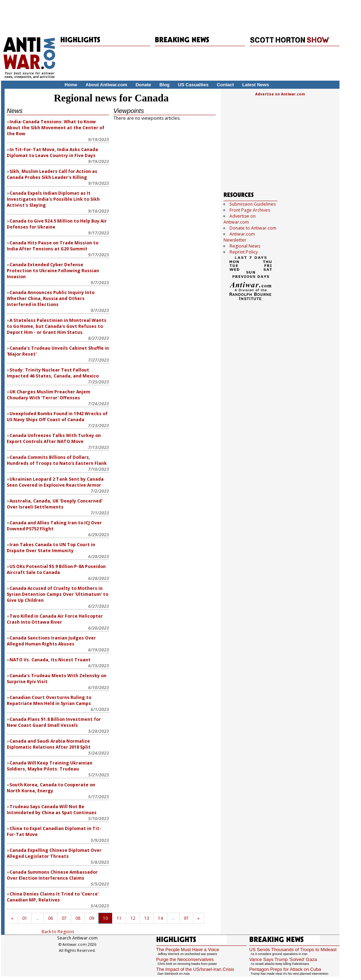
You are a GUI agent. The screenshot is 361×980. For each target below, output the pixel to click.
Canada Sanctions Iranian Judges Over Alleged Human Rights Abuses (51, 641)
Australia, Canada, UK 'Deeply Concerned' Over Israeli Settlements (55, 504)
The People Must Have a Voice (188, 950)
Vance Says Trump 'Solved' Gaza (283, 959)
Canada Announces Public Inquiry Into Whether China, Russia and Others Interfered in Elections (51, 298)
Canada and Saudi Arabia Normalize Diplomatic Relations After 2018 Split (49, 744)
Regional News (245, 246)
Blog (164, 85)
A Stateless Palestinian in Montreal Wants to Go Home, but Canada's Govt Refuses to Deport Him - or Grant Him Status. (57, 326)
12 (133, 918)
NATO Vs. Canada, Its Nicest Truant (50, 660)
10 (105, 918)
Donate (143, 85)
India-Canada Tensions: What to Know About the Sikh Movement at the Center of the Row (56, 128)
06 (50, 918)
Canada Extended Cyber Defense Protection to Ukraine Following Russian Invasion (53, 271)
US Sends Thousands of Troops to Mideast (293, 950)
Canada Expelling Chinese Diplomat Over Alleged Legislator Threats (54, 853)
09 (92, 918)
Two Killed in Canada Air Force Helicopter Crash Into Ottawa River (55, 619)
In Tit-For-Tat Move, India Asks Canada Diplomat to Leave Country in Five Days (52, 152)
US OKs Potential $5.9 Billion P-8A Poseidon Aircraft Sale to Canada (56, 569)
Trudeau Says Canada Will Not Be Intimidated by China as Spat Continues (52, 810)
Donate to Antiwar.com (253, 228)
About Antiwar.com (106, 85)
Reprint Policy (244, 252)
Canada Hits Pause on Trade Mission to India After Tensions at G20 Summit (53, 246)
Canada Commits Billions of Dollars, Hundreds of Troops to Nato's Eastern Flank (57, 460)
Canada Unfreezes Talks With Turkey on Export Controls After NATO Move (54, 438)
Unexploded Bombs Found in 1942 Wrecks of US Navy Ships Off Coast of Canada (57, 417)
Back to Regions (58, 932)
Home (71, 85)
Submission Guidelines (253, 204)
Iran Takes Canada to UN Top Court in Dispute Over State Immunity (51, 548)
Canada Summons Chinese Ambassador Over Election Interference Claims (52, 875)
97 (186, 918)
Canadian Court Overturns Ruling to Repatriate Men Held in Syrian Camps (49, 700)
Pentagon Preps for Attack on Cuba (285, 969)
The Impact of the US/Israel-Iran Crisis (195, 969)
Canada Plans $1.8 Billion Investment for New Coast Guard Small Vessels (54, 722)
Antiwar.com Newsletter (239, 237)
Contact (225, 85)
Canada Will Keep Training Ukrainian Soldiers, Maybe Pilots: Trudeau (50, 766)
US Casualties (193, 85)
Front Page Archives (250, 210)
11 (119, 918)
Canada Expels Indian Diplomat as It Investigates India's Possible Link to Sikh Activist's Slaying (53, 199)
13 (147, 918)
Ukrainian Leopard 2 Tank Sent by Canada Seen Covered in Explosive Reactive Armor (55, 482)
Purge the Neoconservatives (185, 959)
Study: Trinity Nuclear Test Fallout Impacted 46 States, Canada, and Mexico (53, 373)
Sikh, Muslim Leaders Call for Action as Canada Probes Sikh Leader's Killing (52, 174)
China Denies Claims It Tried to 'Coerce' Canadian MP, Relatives (53, 897)
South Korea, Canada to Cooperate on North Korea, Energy (51, 788)
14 (160, 918)
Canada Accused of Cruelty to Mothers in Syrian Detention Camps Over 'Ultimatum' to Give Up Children (57, 594)
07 (64, 918)
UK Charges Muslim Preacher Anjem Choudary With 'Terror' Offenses (48, 395)
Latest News (256, 85)
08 (78, 918)
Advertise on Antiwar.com (280, 94)
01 (25, 918)
